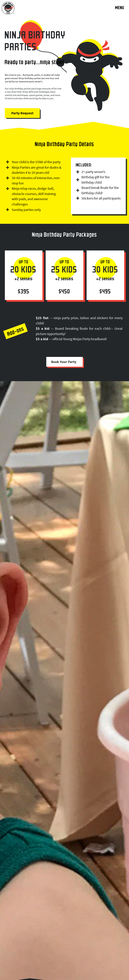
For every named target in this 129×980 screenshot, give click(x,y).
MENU (120, 8)
